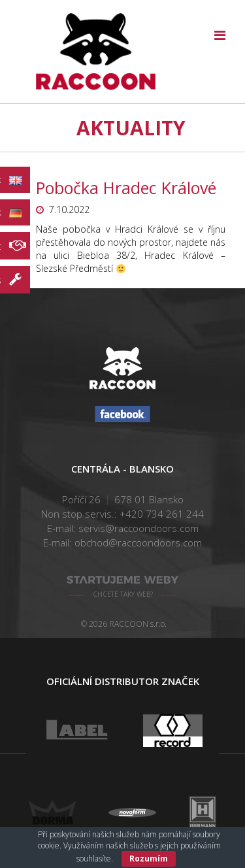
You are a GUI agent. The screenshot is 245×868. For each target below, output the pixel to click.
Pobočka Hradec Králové (126, 188)
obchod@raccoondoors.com (138, 542)
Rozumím (149, 859)
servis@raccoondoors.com (139, 528)
